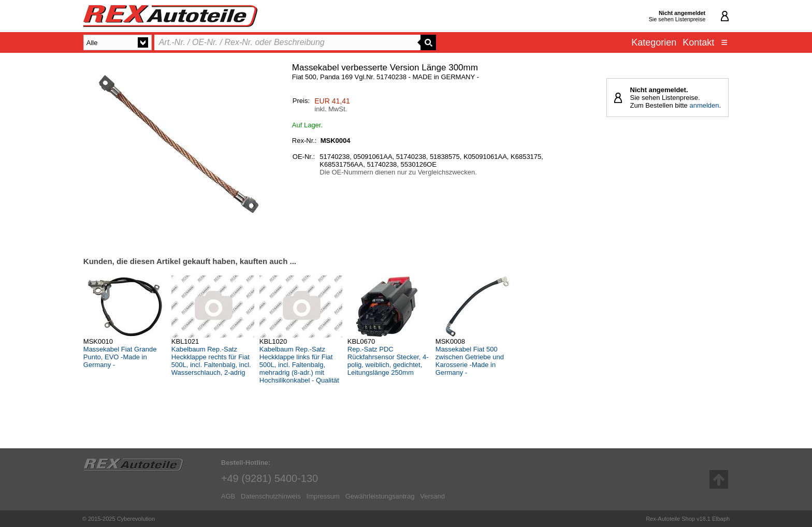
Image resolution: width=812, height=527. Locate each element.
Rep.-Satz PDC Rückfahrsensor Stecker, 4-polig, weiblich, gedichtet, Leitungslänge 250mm (388, 361)
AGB (228, 496)
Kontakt (698, 42)
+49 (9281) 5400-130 (270, 478)
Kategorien (654, 42)
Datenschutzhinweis (271, 496)
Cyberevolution (136, 519)
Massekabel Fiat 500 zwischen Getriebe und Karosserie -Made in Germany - (470, 361)
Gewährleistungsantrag (380, 496)
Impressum (323, 496)
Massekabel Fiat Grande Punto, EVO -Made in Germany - (120, 357)
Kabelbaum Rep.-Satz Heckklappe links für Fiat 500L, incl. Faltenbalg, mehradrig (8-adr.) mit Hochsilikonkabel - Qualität (299, 365)
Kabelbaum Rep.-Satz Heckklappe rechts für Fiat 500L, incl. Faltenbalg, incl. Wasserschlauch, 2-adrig (211, 361)
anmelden (704, 105)
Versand (432, 496)
